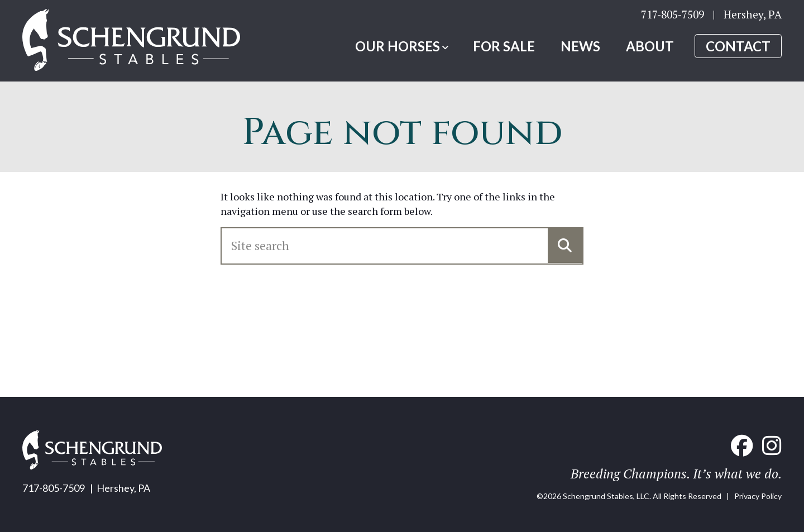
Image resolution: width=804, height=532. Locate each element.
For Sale (504, 46)
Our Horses (398, 46)
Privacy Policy (758, 496)
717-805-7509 (673, 14)
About (650, 46)
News (580, 46)
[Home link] (131, 41)
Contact (738, 46)
